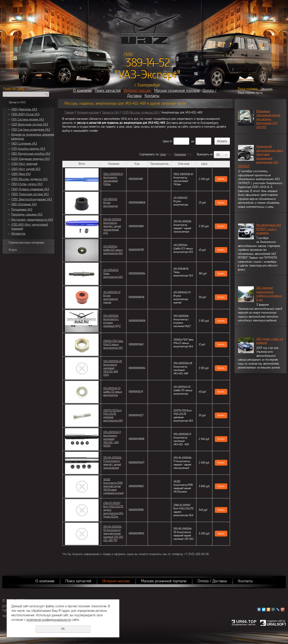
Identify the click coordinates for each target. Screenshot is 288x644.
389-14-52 (148, 63)
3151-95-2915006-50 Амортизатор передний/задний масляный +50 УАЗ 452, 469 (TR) (113, 533)
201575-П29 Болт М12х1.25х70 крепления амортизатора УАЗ (113, 415)
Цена (166, 141)
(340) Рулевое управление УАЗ (30, 189)
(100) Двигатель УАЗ (24, 109)
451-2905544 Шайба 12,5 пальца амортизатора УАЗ (113, 250)
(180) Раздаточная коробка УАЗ (31, 154)
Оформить (267, 89)
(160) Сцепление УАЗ (24, 144)
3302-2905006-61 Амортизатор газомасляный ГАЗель (113, 179)
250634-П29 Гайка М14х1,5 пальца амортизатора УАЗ (113, 344)
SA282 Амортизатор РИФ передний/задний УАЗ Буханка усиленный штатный (113, 486)
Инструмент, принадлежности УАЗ (32, 220)
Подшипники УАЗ (22, 210)
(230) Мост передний (24, 164)
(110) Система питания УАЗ (28, 120)
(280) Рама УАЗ (21, 174)
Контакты (152, 96)
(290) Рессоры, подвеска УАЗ (29, 179)
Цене (163, 154)
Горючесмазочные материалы (26, 243)
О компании (82, 91)
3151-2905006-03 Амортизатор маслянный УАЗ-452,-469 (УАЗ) (113, 368)
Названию (180, 154)
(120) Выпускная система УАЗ (30, 124)
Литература (18, 234)
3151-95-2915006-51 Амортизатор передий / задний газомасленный (113, 463)
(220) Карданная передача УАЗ (30, 159)
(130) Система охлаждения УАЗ (31, 130)
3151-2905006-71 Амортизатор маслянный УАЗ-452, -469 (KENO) (112, 439)
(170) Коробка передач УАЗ (28, 149)
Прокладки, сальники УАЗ (27, 215)
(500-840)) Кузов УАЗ (25, 114)
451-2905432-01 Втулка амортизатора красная (112, 297)
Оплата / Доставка (212, 581)
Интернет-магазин (137, 91)
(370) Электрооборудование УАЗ (31, 199)
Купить (221, 179)
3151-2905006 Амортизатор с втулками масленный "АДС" (112, 321)
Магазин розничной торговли (177, 91)
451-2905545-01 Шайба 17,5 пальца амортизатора (113, 392)
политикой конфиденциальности (49, 620)
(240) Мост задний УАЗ (26, 169)
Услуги (13, 250)
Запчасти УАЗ (17, 102)
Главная (69, 113)
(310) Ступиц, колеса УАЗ (27, 184)
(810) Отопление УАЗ (24, 204)
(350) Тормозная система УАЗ (30, 194)
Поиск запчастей (108, 91)
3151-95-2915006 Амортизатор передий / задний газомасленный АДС (112, 226)
